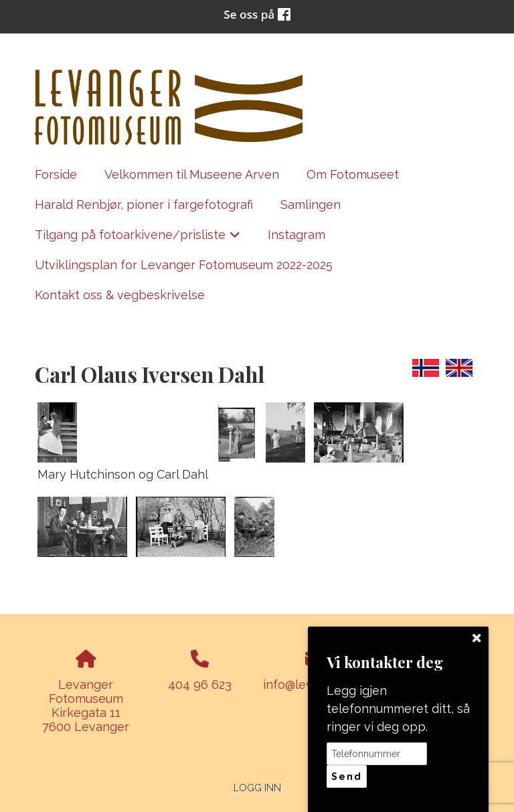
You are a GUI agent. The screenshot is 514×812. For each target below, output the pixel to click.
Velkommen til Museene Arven (192, 174)
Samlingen (311, 205)
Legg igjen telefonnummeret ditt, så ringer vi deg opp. (398, 709)
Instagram (296, 235)
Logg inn (257, 788)
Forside (56, 174)
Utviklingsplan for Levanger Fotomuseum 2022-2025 (184, 265)
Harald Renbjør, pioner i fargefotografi (144, 205)
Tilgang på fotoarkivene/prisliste (138, 239)
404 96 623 (200, 684)
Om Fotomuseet (353, 174)
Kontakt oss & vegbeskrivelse (120, 295)
